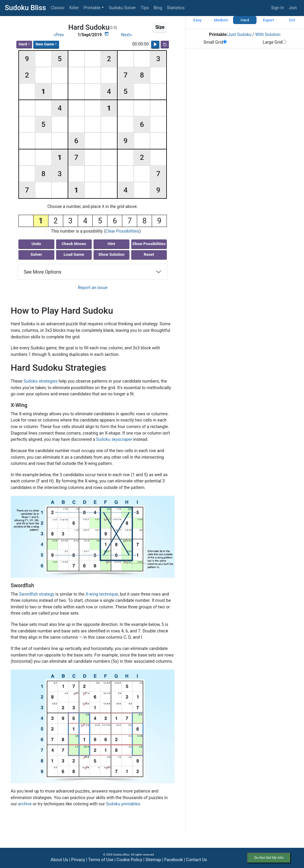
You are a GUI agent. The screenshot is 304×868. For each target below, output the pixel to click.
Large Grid (274, 42)
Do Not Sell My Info (269, 858)
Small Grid (215, 42)
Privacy (78, 860)
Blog (158, 8)
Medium (221, 20)
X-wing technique (102, 594)
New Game (45, 44)
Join (293, 8)
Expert (269, 20)
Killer (74, 8)
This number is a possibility (77, 231)
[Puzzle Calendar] (107, 34)
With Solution (268, 35)
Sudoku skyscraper (114, 439)
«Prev (59, 35)
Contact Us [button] (197, 860)
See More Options (43, 272)
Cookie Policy (129, 860)
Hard (23, 44)
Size (160, 27)
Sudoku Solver (122, 8)
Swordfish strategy (37, 594)
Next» (127, 35)
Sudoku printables (123, 804)
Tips (145, 8)
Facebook (174, 860)
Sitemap (153, 860)
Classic (58, 8)
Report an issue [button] (93, 288)
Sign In (278, 8)
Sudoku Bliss (25, 8)
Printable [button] (92, 8)
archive (25, 804)
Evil (292, 20)
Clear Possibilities (122, 231)
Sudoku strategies (41, 381)
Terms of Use (101, 860)
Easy (197, 20)
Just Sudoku (240, 35)
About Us (60, 860)
